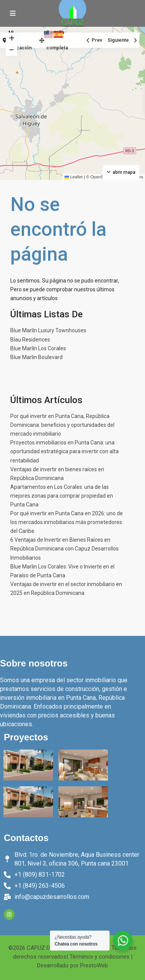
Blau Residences (30, 340)
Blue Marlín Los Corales (38, 348)
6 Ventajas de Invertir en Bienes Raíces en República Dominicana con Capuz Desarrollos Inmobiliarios (64, 549)
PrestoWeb (94, 965)
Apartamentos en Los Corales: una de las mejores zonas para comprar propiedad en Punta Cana (62, 496)
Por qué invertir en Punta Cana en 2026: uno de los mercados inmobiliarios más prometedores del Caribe (67, 522)
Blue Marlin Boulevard (36, 357)
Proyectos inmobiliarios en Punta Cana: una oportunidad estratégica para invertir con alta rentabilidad (64, 451)
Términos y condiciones (99, 957)
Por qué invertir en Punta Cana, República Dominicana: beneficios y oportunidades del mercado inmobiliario (62, 425)
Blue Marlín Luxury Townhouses (48, 330)
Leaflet (74, 177)
